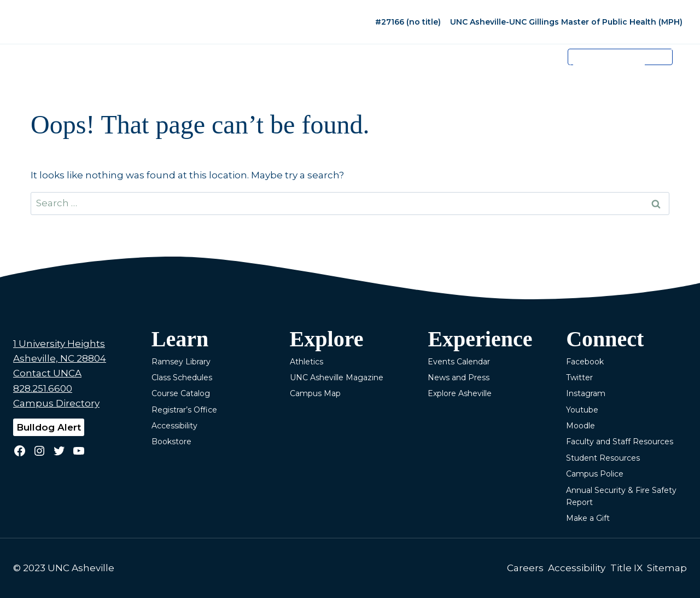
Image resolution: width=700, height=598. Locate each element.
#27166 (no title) (408, 22)
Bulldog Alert (49, 427)
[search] (609, 65)
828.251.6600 (43, 388)
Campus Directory (56, 403)
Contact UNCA (47, 373)
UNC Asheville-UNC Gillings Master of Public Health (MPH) (566, 22)
